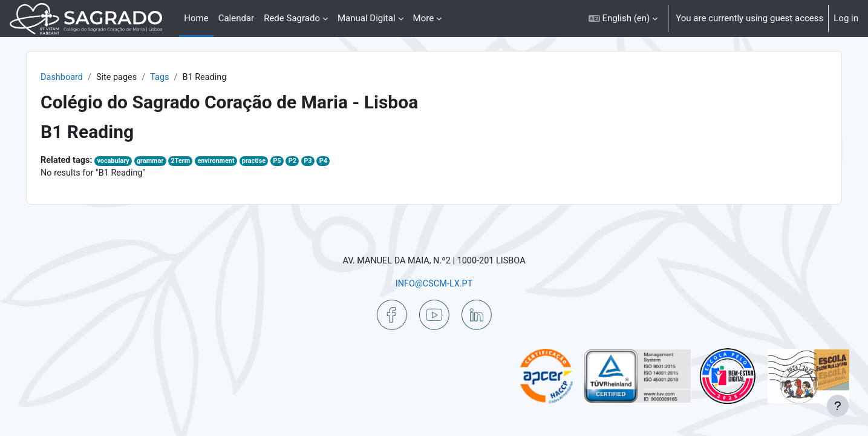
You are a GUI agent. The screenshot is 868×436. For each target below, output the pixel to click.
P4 (362, 162)
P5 (313, 162)
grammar (181, 162)
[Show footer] (838, 406)
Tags (191, 78)
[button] (623, 18)
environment (250, 162)
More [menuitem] (424, 18)
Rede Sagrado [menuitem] (292, 18)
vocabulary (143, 162)
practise (289, 162)
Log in (846, 18)
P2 (330, 162)
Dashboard (90, 78)
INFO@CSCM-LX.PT (434, 283)
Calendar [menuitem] (237, 18)
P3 (345, 162)
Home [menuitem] (196, 18)
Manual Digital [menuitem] (367, 18)
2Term (213, 162)
